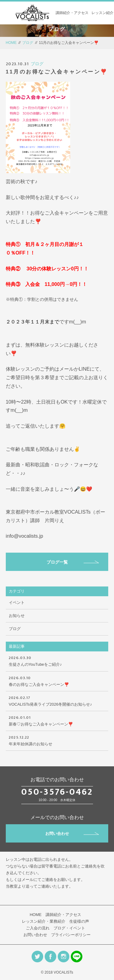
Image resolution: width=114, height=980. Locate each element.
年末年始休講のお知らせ (57, 740)
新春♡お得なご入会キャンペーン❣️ (57, 720)
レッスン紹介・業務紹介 (44, 921)
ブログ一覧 (73, 562)
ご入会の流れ (38, 928)
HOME (11, 43)
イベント (17, 602)
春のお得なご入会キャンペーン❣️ (57, 681)
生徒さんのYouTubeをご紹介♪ (57, 661)
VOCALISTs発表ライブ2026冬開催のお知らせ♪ (57, 700)
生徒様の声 (79, 921)
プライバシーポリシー (71, 935)
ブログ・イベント (69, 928)
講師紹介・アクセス (72, 13)
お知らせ (17, 616)
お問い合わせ (72, 834)
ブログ (28, 43)
